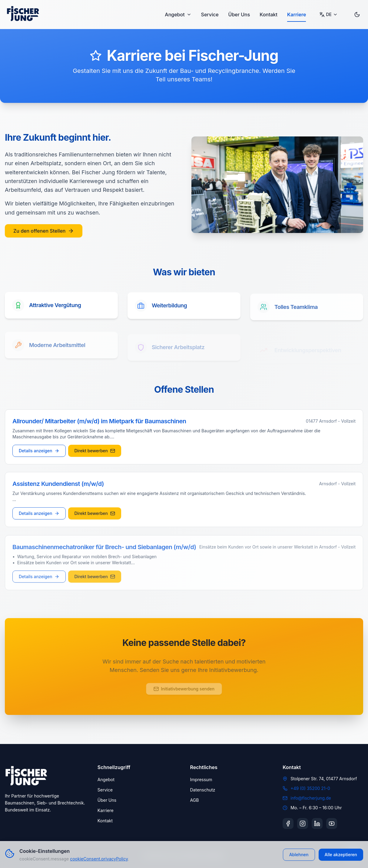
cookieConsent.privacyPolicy (99, 859)
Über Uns (239, 15)
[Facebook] (288, 824)
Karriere (297, 15)
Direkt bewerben (95, 452)
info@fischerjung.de (311, 798)
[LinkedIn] (317, 824)
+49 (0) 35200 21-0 (310, 788)
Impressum (201, 780)
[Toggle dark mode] (357, 15)
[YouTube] (332, 824)
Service (210, 15)
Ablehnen (299, 855)
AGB (195, 800)
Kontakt (269, 15)
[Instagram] (303, 824)
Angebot (178, 15)
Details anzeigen (39, 452)
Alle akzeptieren (341, 855)
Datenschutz (203, 790)
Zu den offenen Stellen (44, 231)
